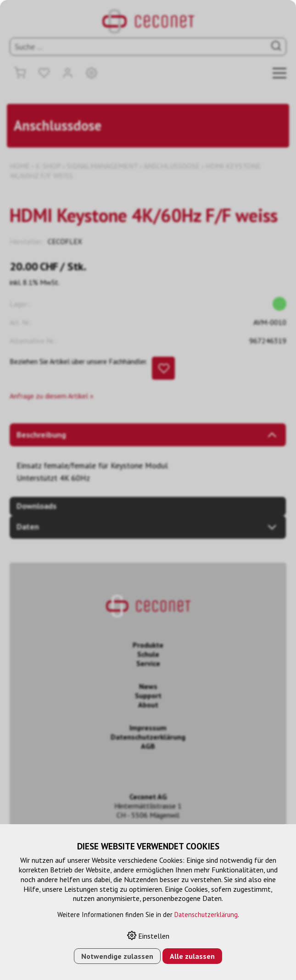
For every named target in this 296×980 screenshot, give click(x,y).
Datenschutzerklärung (206, 914)
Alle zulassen (192, 956)
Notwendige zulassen (117, 956)
